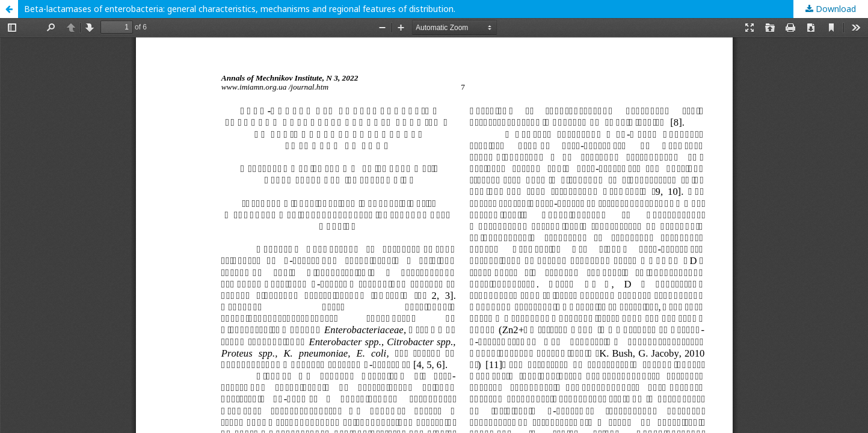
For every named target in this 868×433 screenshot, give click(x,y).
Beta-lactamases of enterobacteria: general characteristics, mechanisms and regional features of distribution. (240, 9)
